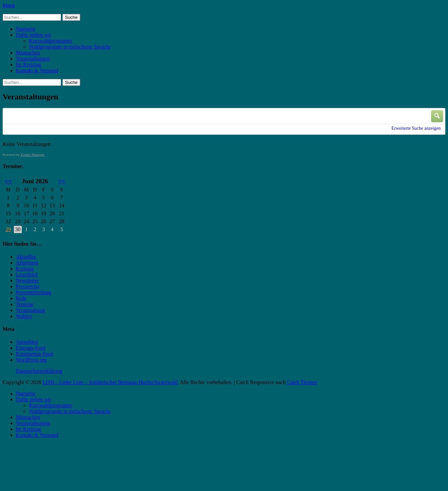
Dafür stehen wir (34, 35)
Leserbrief (27, 275)
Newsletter (27, 281)
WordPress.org (31, 360)
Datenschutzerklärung (39, 371)
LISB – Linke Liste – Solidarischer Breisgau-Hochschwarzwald (110, 382)
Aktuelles (26, 257)
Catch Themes (302, 382)
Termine (25, 304)
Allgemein (27, 263)
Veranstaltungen (33, 59)
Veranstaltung (30, 310)
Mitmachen (28, 53)
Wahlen (24, 316)
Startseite (26, 29)
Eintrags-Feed (31, 348)
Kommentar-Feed (34, 354)
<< (8, 181)
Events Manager (33, 155)
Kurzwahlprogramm (51, 41)
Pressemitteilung (34, 292)
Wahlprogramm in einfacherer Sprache (70, 47)
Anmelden (27, 342)
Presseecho (28, 286)
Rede (21, 298)
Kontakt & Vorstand (37, 70)
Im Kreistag (28, 65)
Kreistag (25, 269)
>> (62, 181)
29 (8, 229)
